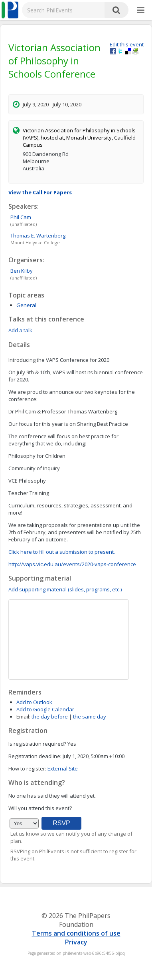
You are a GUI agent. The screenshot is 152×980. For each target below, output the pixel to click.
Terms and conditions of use (76, 933)
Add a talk (20, 330)
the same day (90, 717)
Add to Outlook (34, 702)
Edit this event (127, 44)
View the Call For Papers (40, 192)
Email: (23, 717)
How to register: (27, 768)
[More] (141, 10)
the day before (50, 717)
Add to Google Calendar (45, 709)
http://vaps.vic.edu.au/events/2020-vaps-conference (72, 564)
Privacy (76, 942)
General (26, 305)
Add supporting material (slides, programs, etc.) (65, 589)
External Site (63, 768)
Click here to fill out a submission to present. (62, 552)
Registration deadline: (35, 756)
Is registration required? (37, 744)
